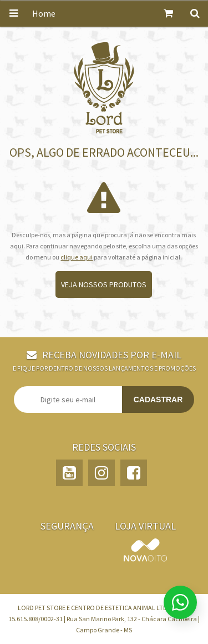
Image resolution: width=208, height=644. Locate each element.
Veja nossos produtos (104, 284)
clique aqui (77, 257)
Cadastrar (158, 400)
